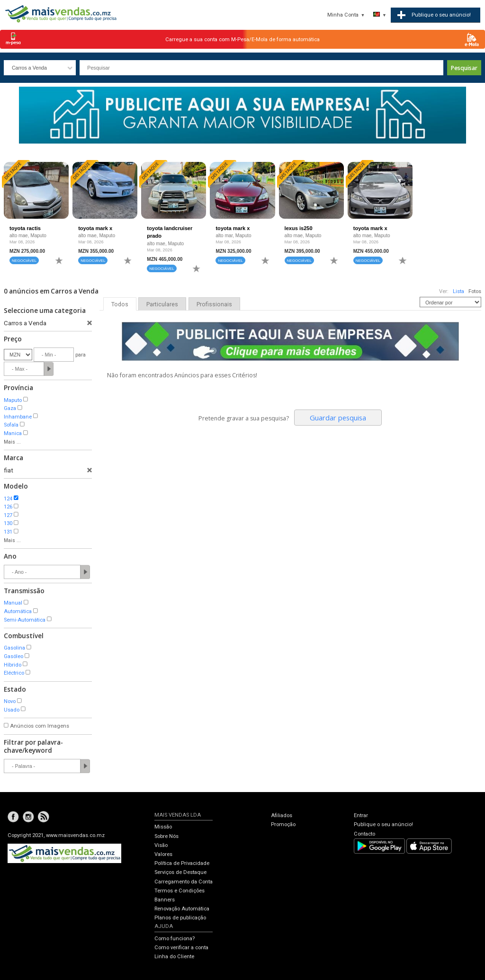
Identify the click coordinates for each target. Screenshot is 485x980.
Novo (10, 701)
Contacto (364, 834)
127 (8, 515)
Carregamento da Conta (184, 882)
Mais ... (12, 442)
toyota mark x (95, 228)
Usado (12, 710)
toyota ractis (25, 228)
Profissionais (214, 304)
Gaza (10, 408)
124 (8, 499)
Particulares (162, 304)
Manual (13, 603)
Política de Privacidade (182, 863)
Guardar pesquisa (338, 418)
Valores (163, 854)
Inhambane (18, 417)
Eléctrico (14, 673)
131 (8, 532)
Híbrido (13, 665)
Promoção (283, 824)
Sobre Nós (166, 836)
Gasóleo (13, 656)
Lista (458, 291)
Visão (161, 845)
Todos (120, 304)
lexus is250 (299, 228)
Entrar (361, 815)
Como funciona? (175, 939)
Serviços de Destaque (180, 872)
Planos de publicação (180, 918)
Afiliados (282, 815)
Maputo (13, 400)
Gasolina (14, 648)
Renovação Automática (182, 909)
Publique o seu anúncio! (383, 824)
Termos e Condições (180, 891)
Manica (13, 433)
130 (8, 523)
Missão (163, 827)
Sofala (11, 425)
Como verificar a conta (181, 948)
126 (8, 507)
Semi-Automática (25, 620)
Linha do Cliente (174, 957)
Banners (165, 900)
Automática (18, 611)
